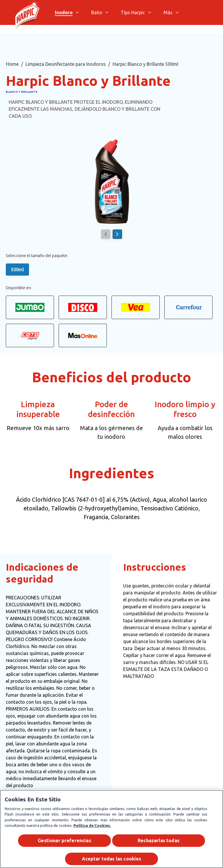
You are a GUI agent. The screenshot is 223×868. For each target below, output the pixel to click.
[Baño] (97, 12)
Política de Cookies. (92, 826)
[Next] (117, 234)
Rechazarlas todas (159, 840)
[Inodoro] (64, 12)
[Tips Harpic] (133, 12)
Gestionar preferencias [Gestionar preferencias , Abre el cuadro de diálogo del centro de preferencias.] (64, 840)
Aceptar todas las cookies (112, 859)
